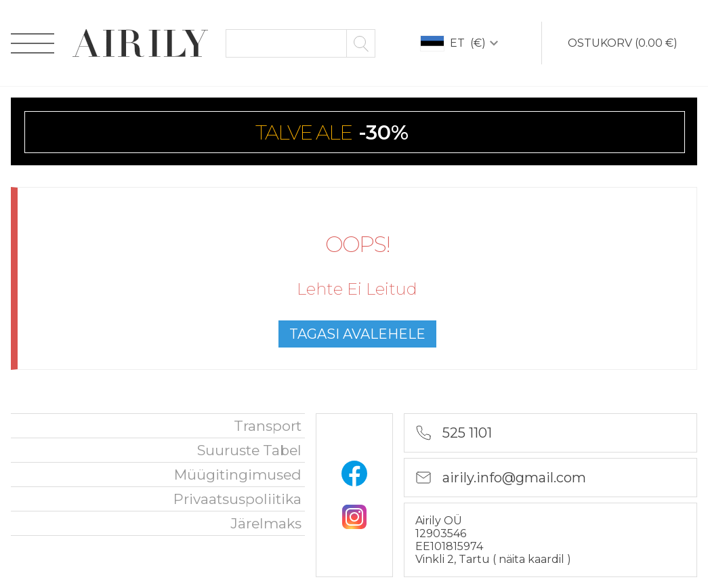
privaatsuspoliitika (237, 499)
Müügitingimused (238, 475)
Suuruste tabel (249, 450)
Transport (268, 426)
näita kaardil (533, 559)
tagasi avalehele (357, 334)
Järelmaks (266, 523)
